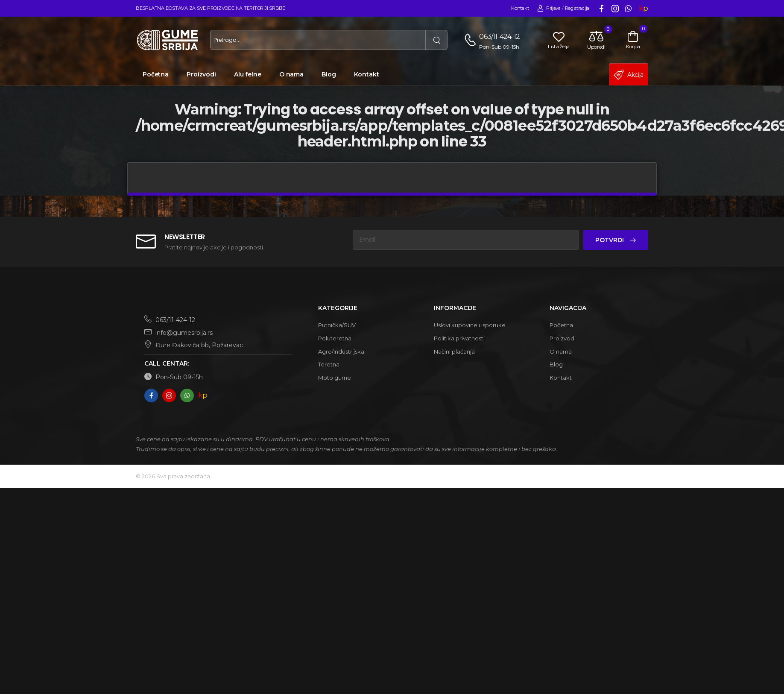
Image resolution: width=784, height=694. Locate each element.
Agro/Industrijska (341, 351)
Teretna (329, 364)
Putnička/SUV (337, 325)
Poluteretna (335, 338)
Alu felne (248, 74)
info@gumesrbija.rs (178, 333)
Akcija (629, 75)
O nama (291, 74)
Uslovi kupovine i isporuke (470, 325)
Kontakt (520, 8)
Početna (156, 74)
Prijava (549, 8)
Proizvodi (201, 74)
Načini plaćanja (454, 351)
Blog (329, 74)
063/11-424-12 (499, 37)
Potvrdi (610, 240)
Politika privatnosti (459, 338)
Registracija (577, 8)
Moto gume (335, 378)
